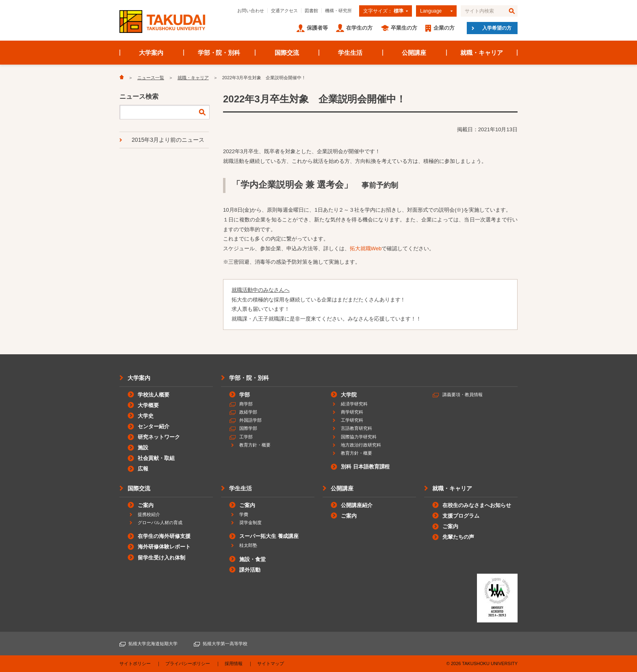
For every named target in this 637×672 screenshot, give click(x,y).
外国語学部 (250, 420)
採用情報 (234, 663)
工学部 (246, 437)
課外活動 (250, 570)
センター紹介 (154, 426)
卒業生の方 (404, 28)
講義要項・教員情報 (463, 395)
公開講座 (414, 53)
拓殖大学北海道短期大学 (153, 644)
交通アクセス (284, 11)
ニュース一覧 (151, 78)
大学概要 (148, 405)
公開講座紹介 (357, 505)
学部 (245, 395)
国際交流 (287, 53)
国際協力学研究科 (359, 437)
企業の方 (444, 28)
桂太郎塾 (248, 545)
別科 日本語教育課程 (365, 467)
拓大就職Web (366, 248)
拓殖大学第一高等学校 (225, 644)
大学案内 (151, 53)
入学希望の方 (497, 28)
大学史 (146, 416)
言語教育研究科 (356, 428)
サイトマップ (271, 663)
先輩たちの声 (458, 537)
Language (431, 11)
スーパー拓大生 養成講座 (269, 536)
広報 (143, 469)
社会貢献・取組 (156, 458)
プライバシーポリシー (188, 663)
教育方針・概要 (255, 445)
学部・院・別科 (219, 53)
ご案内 (146, 505)
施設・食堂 (252, 559)
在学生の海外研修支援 (164, 536)
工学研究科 (352, 420)
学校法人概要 (154, 395)
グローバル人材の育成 (160, 522)
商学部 (246, 404)
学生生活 (350, 53)
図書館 (311, 11)
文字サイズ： (383, 11)
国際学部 (248, 428)
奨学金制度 (250, 522)
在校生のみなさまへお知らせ (477, 505)
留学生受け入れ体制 (161, 558)
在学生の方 (359, 28)
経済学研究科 (354, 404)
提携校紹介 (149, 514)
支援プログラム (461, 516)
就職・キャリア (482, 53)
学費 (244, 514)
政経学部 (248, 412)
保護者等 (317, 28)
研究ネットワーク (159, 437)
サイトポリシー (135, 663)
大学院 (349, 395)
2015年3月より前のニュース (168, 140)
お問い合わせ (251, 11)
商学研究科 (352, 412)
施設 (143, 448)
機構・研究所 (338, 11)
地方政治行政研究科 (361, 445)
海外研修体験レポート (164, 547)
